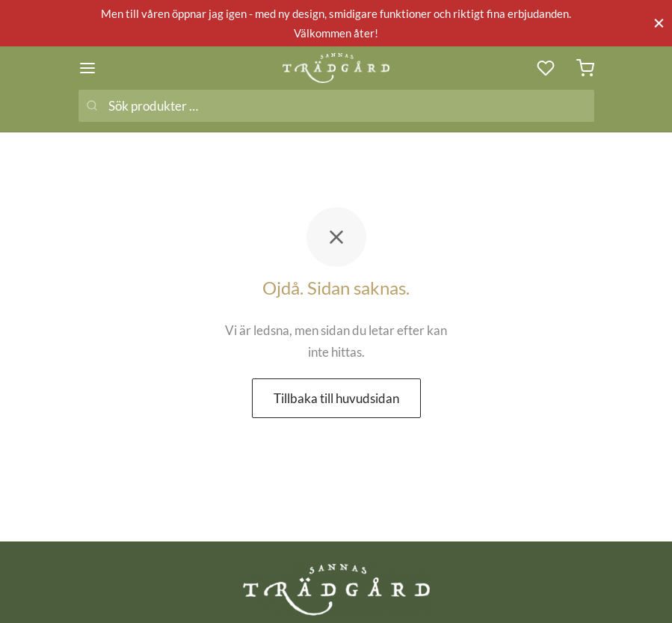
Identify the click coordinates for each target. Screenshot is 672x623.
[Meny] (87, 68)
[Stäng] (659, 23)
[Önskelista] (547, 68)
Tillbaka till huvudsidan (336, 398)
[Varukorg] (585, 68)
